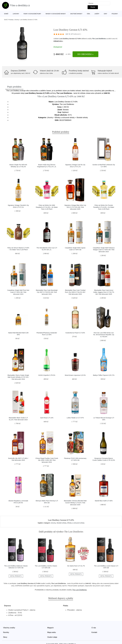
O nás (94, 628)
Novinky (6, 632)
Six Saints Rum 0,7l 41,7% (76, 566)
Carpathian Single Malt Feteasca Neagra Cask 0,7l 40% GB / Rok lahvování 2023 (104, 250)
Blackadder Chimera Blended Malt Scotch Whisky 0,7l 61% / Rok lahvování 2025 (75, 503)
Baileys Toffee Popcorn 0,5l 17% (104, 375)
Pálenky (115, 14)
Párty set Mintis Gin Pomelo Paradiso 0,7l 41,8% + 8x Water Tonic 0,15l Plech (104, 207)
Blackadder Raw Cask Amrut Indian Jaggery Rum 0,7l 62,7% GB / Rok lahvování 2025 (104, 292)
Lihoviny (16, 14)
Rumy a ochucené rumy (32, 14)
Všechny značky (9, 628)
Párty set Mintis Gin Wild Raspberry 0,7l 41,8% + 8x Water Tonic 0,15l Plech (47, 207)
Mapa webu (52, 632)
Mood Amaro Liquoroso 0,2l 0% (75, 375)
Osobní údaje (52, 637)
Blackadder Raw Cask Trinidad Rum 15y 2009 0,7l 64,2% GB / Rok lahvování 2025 (75, 292)
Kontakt (94, 632)
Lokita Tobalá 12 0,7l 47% (75, 418)
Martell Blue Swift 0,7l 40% (104, 501)
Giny (105, 14)
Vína (88, 14)
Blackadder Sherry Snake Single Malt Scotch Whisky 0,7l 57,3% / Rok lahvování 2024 (18, 377)
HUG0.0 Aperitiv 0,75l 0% (47, 375)
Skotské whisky (76, 14)
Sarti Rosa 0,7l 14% (47, 418)
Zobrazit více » (58, 41)
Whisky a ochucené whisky (56, 14)
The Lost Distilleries (99, 39)
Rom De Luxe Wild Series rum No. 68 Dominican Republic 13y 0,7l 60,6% (104, 335)
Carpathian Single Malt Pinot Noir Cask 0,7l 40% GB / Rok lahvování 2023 (18, 292)
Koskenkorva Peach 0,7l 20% (75, 333)
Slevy (5, 637)
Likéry (97, 14)
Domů (6, 14)
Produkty (11, 20)
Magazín (51, 628)
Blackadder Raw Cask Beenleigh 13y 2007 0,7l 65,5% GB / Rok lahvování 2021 (47, 292)
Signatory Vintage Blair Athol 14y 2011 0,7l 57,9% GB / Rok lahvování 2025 (75, 207)
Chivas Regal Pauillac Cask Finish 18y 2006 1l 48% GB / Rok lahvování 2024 (47, 460)
